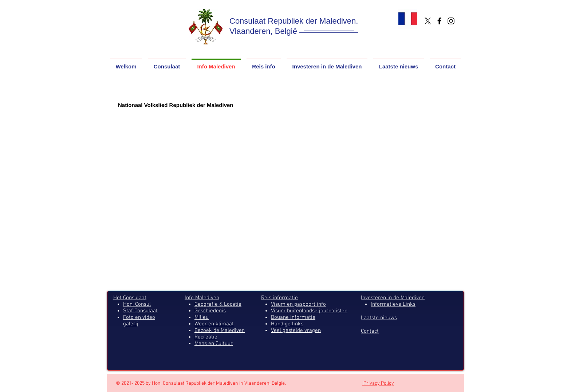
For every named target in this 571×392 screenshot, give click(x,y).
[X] (428, 21)
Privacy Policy (378, 383)
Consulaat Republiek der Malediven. (294, 21)
